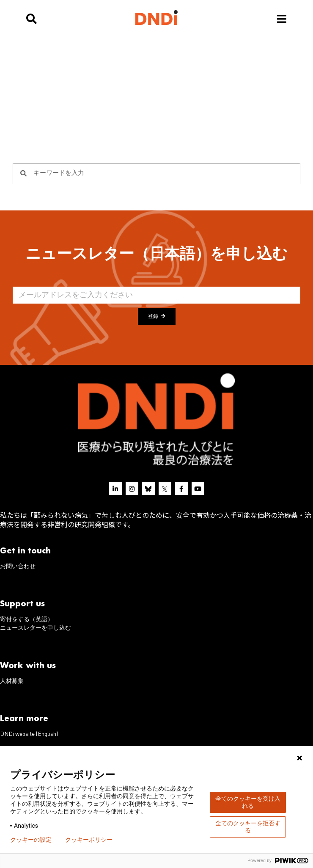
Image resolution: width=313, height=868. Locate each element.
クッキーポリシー (89, 840)
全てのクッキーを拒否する (248, 827)
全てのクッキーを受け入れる (248, 802)
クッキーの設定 (31, 840)
